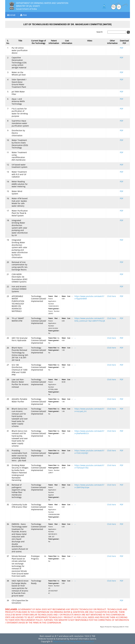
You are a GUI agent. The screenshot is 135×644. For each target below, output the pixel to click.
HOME (11, 15)
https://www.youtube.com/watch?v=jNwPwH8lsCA (89, 432)
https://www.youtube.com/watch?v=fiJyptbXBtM (89, 297)
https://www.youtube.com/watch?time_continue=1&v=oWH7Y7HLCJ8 (90, 320)
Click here (112, 296)
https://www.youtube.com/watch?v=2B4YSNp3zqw (89, 486)
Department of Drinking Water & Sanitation (73, 641)
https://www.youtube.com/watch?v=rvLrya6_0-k (89, 410)
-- (75, 338)
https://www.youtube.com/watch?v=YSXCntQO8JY (89, 452)
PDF (122, 48)
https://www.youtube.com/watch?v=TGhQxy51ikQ (89, 467)
